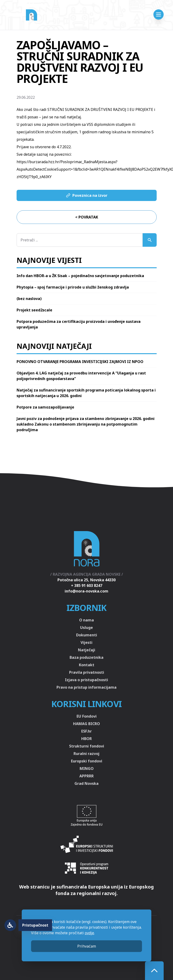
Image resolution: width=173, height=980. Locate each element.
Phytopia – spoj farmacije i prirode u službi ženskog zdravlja (73, 287)
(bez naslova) (29, 299)
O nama (86, 620)
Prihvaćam (87, 946)
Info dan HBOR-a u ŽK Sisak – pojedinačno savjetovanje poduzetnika (80, 276)
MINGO (87, 768)
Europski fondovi (87, 761)
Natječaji (87, 650)
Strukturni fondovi (87, 746)
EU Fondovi (87, 716)
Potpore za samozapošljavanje (45, 407)
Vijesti (86, 642)
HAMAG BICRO (86, 724)
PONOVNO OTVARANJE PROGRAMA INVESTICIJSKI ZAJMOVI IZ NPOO (80, 362)
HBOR (86, 739)
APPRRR (86, 776)
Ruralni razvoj (86, 754)
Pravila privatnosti (87, 672)
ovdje (89, 933)
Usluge (86, 627)
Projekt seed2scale (34, 310)
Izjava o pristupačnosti (86, 680)
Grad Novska (86, 783)
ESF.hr (86, 731)
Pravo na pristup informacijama (86, 687)
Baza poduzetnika (86, 657)
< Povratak (87, 217)
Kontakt (87, 665)
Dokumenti (87, 635)
